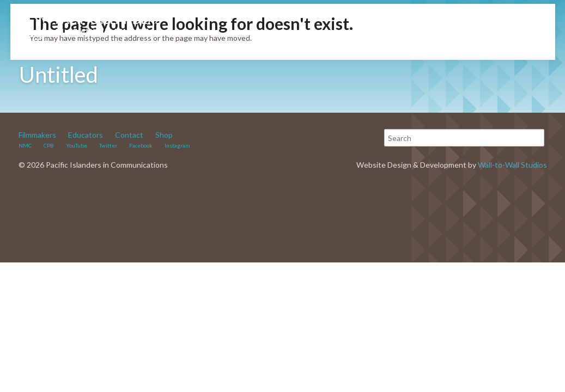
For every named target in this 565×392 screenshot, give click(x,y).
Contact (129, 135)
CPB (49, 145)
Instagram (177, 145)
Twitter (108, 145)
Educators (86, 135)
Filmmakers (37, 135)
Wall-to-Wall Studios (512, 165)
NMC (25, 145)
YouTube (77, 145)
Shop (164, 135)
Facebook (141, 145)
